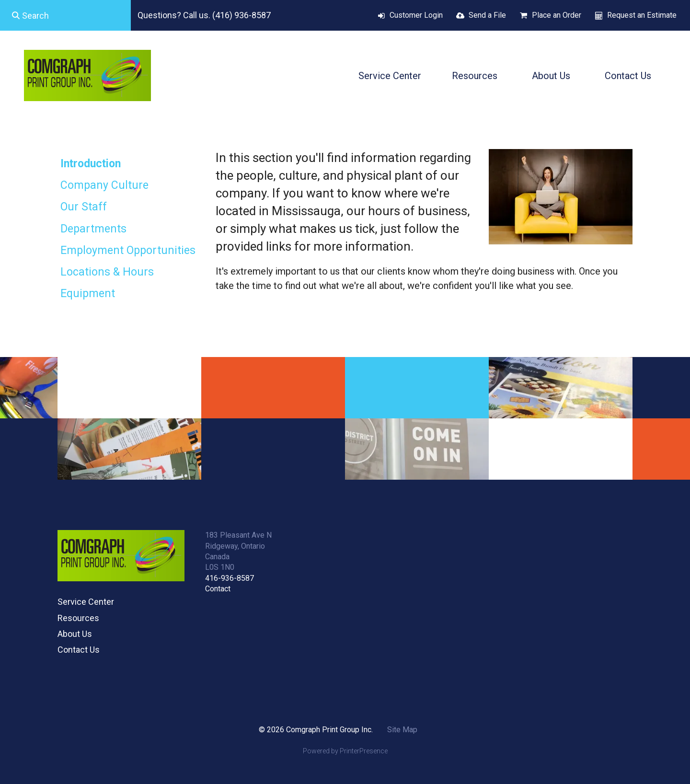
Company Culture (104, 185)
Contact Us (628, 76)
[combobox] (65, 15)
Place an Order (557, 15)
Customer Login (416, 15)
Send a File (487, 15)
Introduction (91, 164)
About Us (551, 76)
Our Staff (84, 207)
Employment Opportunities (128, 250)
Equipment (88, 294)
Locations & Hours (107, 272)
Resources (475, 76)
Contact (218, 589)
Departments (93, 229)
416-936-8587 (230, 578)
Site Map (402, 730)
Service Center (390, 76)
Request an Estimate (642, 15)
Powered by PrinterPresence (345, 751)
